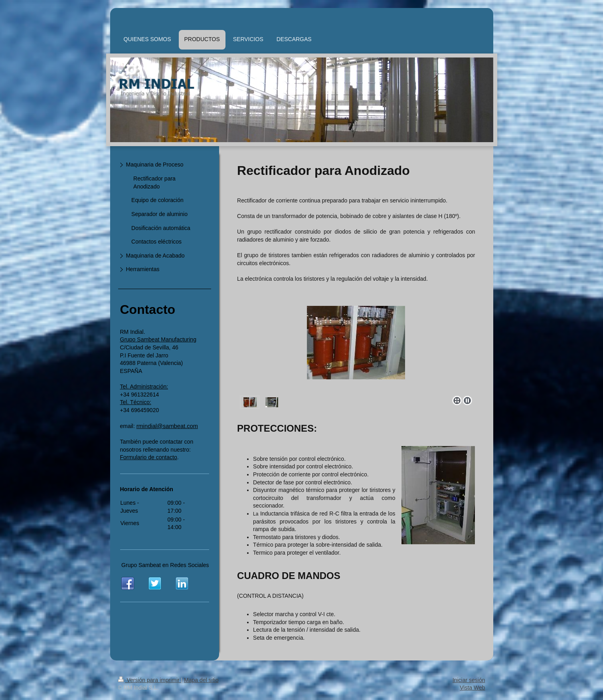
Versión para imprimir (150, 680)
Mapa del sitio (201, 680)
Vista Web (472, 688)
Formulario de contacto (149, 457)
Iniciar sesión (469, 680)
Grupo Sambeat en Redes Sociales (165, 565)
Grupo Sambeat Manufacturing (158, 339)
